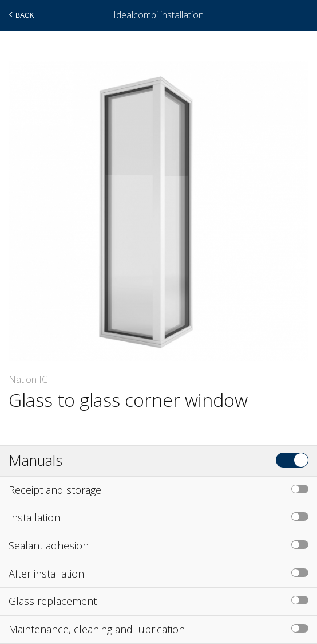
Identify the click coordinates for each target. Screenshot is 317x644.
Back (20, 15)
